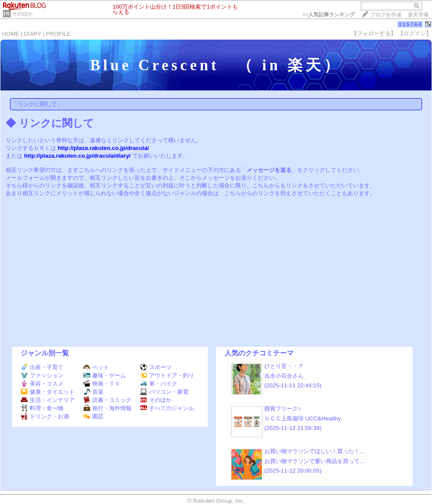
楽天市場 (418, 15)
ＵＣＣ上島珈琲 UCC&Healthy (303, 418)
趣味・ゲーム (105, 375)
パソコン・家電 (164, 392)
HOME (11, 34)
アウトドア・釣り (167, 375)
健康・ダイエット (48, 392)
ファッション (42, 375)
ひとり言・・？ (284, 366)
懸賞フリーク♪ (283, 409)
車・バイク (159, 384)
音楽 (93, 392)
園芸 (93, 416)
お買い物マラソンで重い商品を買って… (315, 461)
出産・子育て (42, 367)
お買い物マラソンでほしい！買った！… (315, 451)
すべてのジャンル (167, 408)
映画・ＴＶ (102, 384)
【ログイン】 (415, 33)
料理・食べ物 (42, 408)
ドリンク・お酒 (45, 416)
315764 (410, 24)
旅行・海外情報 (107, 408)
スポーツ (156, 367)
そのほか (22, 14)
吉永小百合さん (284, 376)
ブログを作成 (386, 15)
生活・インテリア (48, 400)
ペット (96, 367)
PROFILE (58, 34)
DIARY (33, 34)
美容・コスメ (42, 384)
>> (329, 15)
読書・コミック (107, 400)
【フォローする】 (374, 33)
